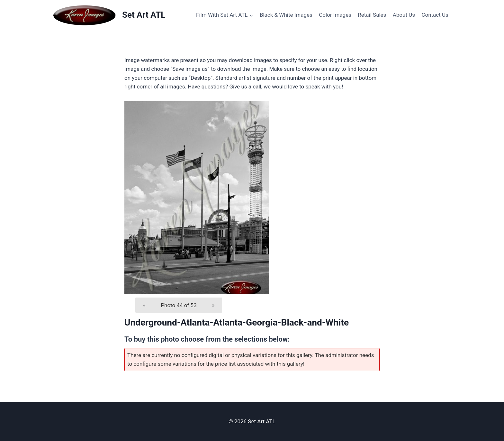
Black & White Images (286, 15)
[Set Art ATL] (109, 15)
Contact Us (435, 15)
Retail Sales (372, 15)
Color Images (335, 15)
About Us (404, 15)
